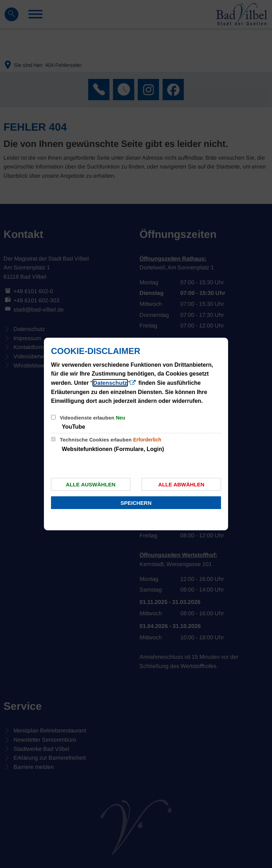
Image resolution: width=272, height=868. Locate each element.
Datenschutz (110, 383)
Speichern (136, 503)
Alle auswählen (91, 484)
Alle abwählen (181, 484)
